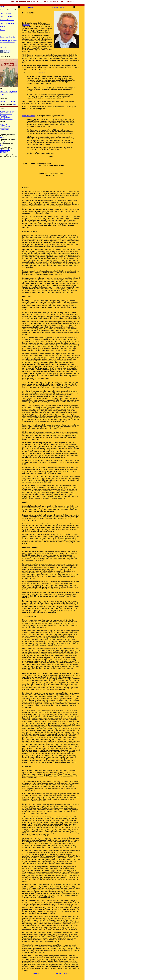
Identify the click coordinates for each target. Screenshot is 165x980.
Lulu (15, 104)
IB (15, 101)
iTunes (2, 95)
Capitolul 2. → (59, 7)
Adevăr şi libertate (4, 128)
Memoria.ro (3, 115)
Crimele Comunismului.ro (6, 119)
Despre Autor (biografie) (8, 37)
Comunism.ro (3, 116)
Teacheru (2, 126)
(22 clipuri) (3, 137)
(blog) (8, 129)
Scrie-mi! (3, 47)
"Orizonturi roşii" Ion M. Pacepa (8, 112)
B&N (12, 101)
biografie (26, 25)
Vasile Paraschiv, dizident (6, 113)
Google (2, 92)
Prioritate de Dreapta (5, 127)
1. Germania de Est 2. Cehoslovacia (5, 151)
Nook (7, 92)
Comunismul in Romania (6, 114)
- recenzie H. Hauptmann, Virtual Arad (9, 41)
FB (11, 129)
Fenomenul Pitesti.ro (5, 118)
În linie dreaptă (4, 124)
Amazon (3, 101)
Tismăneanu (3, 129)
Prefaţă (2, 7)
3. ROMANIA (3, 152)
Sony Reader (13, 92)
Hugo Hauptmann (29, 116)
